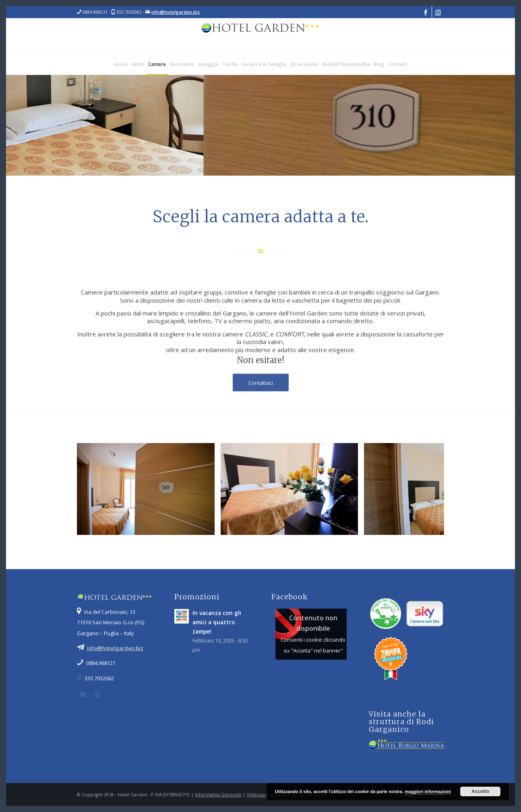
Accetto (480, 791)
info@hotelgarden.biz (176, 12)
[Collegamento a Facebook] (426, 12)
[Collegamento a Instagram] (438, 12)
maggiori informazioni (428, 791)
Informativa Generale (218, 794)
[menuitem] (121, 64)
